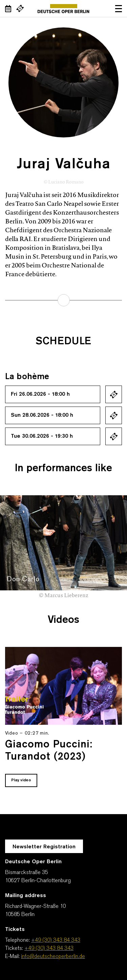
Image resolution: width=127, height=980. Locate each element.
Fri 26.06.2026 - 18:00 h (40, 394)
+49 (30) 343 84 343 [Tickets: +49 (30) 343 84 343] (49, 949)
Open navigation (119, 8)
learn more (64, 300)
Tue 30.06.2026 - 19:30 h (42, 436)
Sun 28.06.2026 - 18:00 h (42, 415)
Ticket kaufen (114, 394)
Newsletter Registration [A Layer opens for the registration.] (44, 847)
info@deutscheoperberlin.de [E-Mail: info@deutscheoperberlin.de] (53, 957)
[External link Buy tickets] (20, 8)
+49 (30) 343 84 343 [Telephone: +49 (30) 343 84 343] (56, 940)
